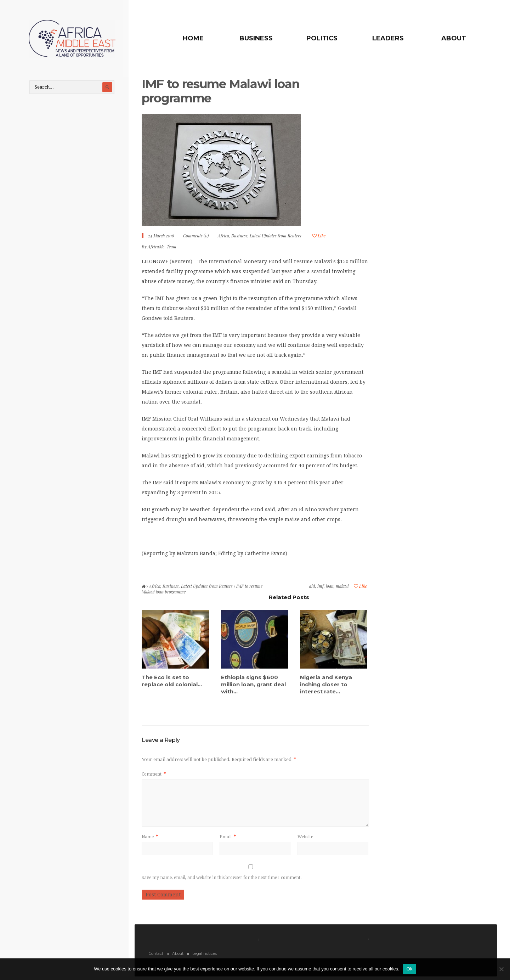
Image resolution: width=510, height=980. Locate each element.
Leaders (390, 38)
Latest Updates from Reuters (276, 237)
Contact (156, 955)
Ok (410, 969)
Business (263, 38)
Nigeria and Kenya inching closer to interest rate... (326, 686)
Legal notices (205, 955)
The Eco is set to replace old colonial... (172, 682)
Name (150, 839)
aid (312, 588)
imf (321, 588)
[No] (501, 969)
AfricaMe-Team (162, 248)
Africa (223, 237)
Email (228, 839)
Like (319, 237)
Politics (327, 38)
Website (305, 839)
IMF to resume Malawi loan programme (223, 93)
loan (330, 588)
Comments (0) (196, 237)
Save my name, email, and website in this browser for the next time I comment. (222, 879)
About (454, 38)
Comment (154, 776)
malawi (342, 588)
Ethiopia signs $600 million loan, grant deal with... (253, 686)
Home (203, 38)
